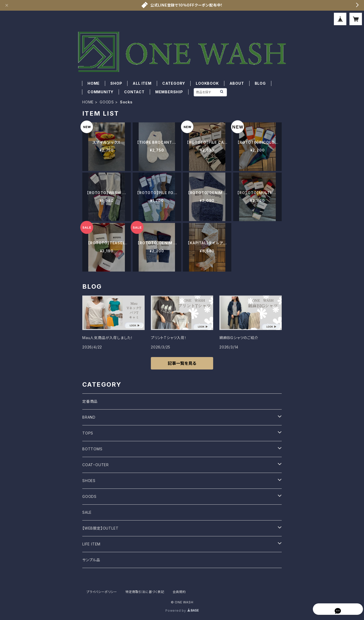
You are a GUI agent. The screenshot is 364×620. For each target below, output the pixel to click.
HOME (94, 83)
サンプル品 (91, 560)
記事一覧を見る (182, 363)
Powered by (182, 611)
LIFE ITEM (91, 544)
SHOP (116, 83)
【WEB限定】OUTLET (100, 528)
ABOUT (237, 83)
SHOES (89, 481)
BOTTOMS (92, 449)
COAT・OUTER (96, 465)
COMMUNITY (100, 92)
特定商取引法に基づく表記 (145, 592)
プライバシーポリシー (102, 592)
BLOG (260, 83)
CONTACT (134, 92)
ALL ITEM (142, 83)
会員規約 (179, 592)
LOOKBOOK (207, 83)
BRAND (89, 417)
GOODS (107, 102)
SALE (87, 512)
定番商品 (90, 401)
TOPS (88, 433)
